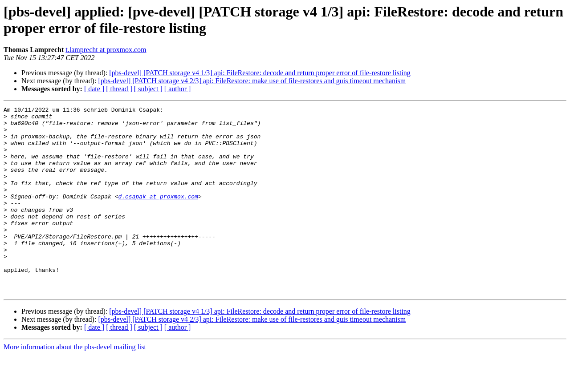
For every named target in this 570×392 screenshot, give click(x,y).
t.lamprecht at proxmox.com (106, 50)
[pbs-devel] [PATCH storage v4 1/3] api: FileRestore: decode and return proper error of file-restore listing (260, 73)
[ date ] (94, 89)
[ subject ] (148, 89)
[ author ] (178, 89)
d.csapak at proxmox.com (158, 215)
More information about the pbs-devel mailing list (75, 384)
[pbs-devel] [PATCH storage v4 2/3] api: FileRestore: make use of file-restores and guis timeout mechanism (252, 81)
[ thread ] (119, 89)
